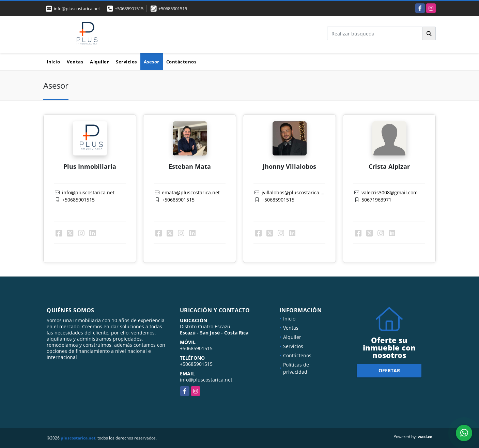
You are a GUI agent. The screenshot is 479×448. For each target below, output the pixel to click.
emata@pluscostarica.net (191, 192)
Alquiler (99, 62)
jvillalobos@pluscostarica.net (295, 192)
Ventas (75, 62)
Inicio (53, 62)
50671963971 (376, 200)
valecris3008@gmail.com (390, 192)
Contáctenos (181, 62)
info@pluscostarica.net (88, 192)
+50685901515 (129, 9)
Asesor (152, 62)
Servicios (126, 62)
